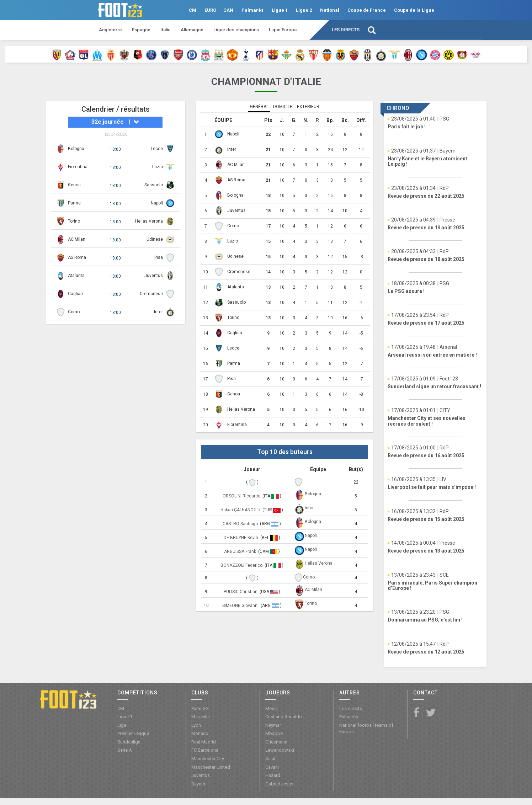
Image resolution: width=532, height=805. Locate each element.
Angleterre (110, 30)
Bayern (198, 784)
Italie (166, 30)
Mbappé (274, 733)
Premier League (133, 733)
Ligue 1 (280, 10)
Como (74, 312)
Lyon (196, 725)
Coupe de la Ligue (414, 10)
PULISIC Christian (241, 592)
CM (193, 10)
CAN (228, 10)
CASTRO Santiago (241, 524)
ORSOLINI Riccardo (242, 496)
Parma (74, 203)
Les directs (346, 30)
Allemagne (192, 30)
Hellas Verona (149, 221)
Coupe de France (367, 10)
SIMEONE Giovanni (241, 606)
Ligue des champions (236, 30)
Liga (122, 725)
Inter (158, 312)
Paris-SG (200, 708)
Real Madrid (204, 742)
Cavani (272, 767)
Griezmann (276, 742)
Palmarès (252, 10)
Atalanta (76, 276)
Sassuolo (154, 185)
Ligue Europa (283, 30)
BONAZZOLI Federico (242, 565)
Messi (272, 708)
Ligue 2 (304, 10)
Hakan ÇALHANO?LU (241, 510)
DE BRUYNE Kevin (241, 538)
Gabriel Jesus (279, 784)
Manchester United (211, 767)
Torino (74, 221)
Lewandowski (280, 750)
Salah (271, 759)
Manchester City (208, 759)
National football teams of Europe (366, 729)
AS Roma (77, 257)
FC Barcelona (205, 750)
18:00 (115, 149)
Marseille (201, 717)
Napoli (157, 203)
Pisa (159, 257)
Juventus (154, 276)
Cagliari (75, 294)
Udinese (155, 239)
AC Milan (77, 239)
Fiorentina (78, 167)
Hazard (273, 775)
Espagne (141, 30)
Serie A (125, 750)
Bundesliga (129, 742)
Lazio (158, 167)
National (330, 10)
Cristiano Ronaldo (284, 717)
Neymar (273, 725)
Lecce (157, 149)
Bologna (76, 149)
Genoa (74, 185)
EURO (210, 10)
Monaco (200, 733)
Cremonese (151, 294)
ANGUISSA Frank (241, 551)
